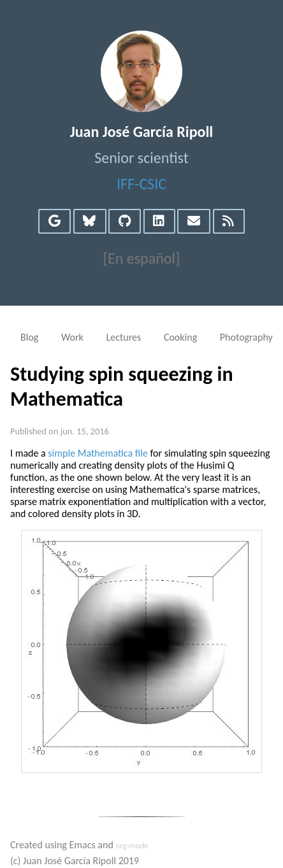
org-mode (132, 845)
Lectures (123, 337)
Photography (246, 337)
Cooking (180, 337)
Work (72, 337)
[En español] (142, 258)
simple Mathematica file (98, 453)
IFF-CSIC (141, 184)
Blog (29, 337)
